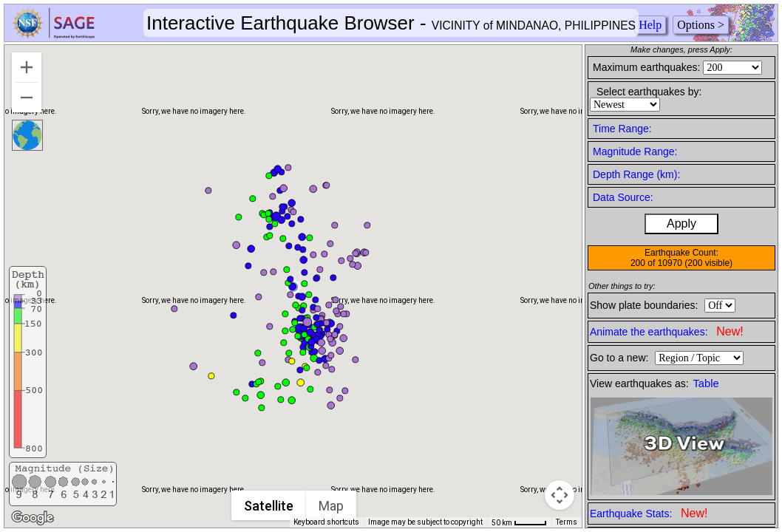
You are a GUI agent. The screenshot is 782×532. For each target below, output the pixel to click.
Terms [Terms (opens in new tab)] (567, 522)
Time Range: (622, 129)
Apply (681, 224)
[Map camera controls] (560, 495)
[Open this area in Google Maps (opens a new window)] (33, 518)
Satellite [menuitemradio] (269, 506)
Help (650, 25)
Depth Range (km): (636, 174)
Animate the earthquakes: (667, 331)
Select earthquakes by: (649, 92)
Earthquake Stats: (649, 513)
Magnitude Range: (635, 151)
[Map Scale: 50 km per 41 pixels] (519, 522)
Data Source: (623, 197)
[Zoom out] (27, 98)
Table (706, 383)
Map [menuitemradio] (331, 506)
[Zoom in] (27, 67)
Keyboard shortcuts (326, 522)
